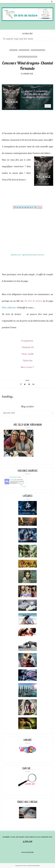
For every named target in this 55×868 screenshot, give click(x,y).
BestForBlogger (36, 866)
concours (13, 50)
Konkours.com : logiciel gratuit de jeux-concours (28, 255)
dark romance (24, 50)
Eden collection (9, 308)
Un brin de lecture (33, 301)
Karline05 (12, 480)
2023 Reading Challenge (15, 477)
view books (24, 486)
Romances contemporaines (27, 57)
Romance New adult (38, 50)
